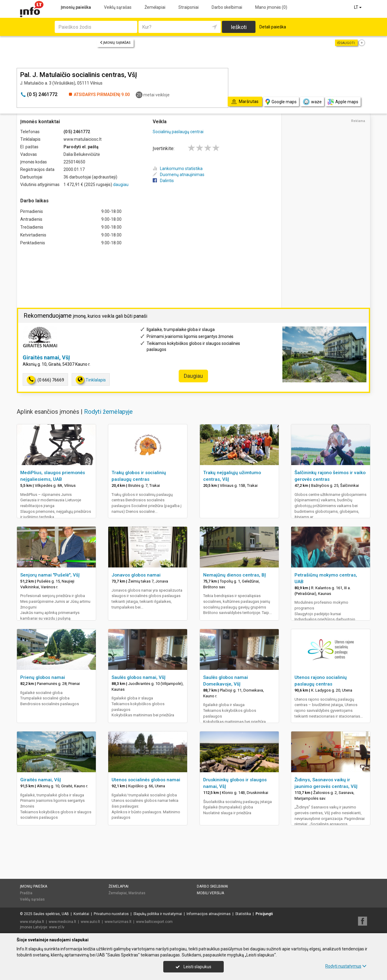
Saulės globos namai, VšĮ (138, 677)
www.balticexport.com (154, 922)
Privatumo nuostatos (111, 914)
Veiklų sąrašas (118, 7)
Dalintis (163, 181)
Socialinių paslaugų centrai (178, 132)
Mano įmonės (271, 7)
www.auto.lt (90, 922)
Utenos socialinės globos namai (146, 780)
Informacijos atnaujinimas (209, 914)
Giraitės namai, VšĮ (46, 357)
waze (312, 102)
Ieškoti (239, 27)
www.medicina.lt (62, 922)
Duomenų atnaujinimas (179, 175)
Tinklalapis (91, 380)
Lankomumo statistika (178, 169)
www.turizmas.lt (118, 922)
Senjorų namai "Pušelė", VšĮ (50, 575)
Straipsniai (189, 7)
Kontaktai (81, 914)
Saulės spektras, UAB (51, 914)
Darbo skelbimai (227, 7)
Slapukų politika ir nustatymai (158, 914)
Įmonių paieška (76, 7)
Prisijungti (264, 914)
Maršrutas (137, 893)
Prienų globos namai (43, 677)
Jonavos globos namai (136, 575)
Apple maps (343, 102)
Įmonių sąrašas (115, 43)
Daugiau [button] (193, 376)
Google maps (281, 102)
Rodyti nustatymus (346, 966)
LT (358, 7)
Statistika (243, 914)
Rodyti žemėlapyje (108, 412)
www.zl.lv (57, 927)
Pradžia (26, 893)
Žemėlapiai (155, 7)
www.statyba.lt (32, 922)
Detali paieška (273, 27)
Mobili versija (210, 893)
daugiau (121, 185)
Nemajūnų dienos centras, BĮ (234, 575)
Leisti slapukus (193, 967)
